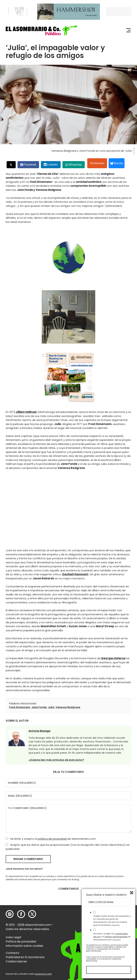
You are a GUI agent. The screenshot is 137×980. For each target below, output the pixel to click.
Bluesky (117, 163)
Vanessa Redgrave (68, 707)
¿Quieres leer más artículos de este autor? (56, 760)
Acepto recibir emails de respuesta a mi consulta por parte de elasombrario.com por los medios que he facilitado (112, 920)
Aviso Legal (13, 937)
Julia (51, 707)
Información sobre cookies (24, 946)
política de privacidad (52, 839)
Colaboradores (16, 961)
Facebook (30, 165)
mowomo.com (43, 974)
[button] (41, 30)
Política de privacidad (21, 942)
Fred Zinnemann (20, 707)
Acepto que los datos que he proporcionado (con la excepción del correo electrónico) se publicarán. (68, 847)
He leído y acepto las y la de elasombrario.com (112, 937)
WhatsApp (75, 165)
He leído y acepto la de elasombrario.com (51, 839)
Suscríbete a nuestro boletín (106, 895)
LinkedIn (53, 165)
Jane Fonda (39, 707)
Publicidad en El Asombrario (25, 957)
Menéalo (97, 163)
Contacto (12, 953)
